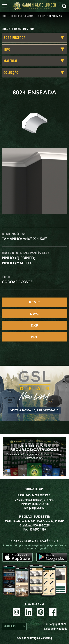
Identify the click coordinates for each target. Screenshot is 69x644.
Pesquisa (64, 6)
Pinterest (41, 612)
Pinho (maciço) (17, 263)
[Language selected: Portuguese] (14, 626)
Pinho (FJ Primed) (19, 258)
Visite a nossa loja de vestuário (35, 410)
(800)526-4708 (40, 504)
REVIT (35, 302)
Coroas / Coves (17, 282)
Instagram (16, 612)
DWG (34, 314)
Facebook (53, 612)
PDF (35, 337)
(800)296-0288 (41, 525)
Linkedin (29, 612)
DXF (35, 325)
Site (35, 638)
